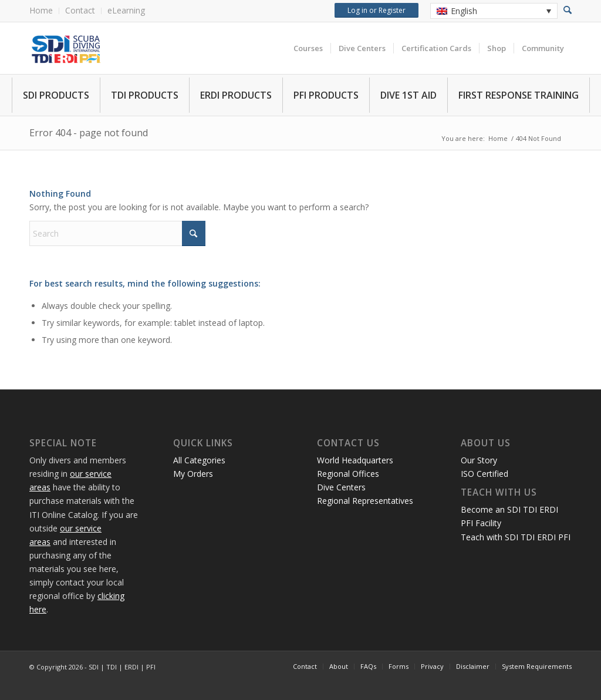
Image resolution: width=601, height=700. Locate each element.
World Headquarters (355, 460)
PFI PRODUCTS (326, 95)
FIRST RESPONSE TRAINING (519, 95)
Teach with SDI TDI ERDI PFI (516, 537)
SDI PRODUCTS (56, 95)
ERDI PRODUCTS (236, 95)
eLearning (126, 10)
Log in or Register (377, 10)
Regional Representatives (365, 501)
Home (41, 10)
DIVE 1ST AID (408, 95)
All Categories (199, 460)
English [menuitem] (464, 11)
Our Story (479, 460)
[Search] (117, 233)
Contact (80, 10)
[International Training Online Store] (161, 48)
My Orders (193, 474)
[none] (494, 11)
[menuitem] (44, 11)
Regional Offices (348, 474)
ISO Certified (484, 474)
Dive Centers (341, 487)
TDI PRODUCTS (145, 95)
